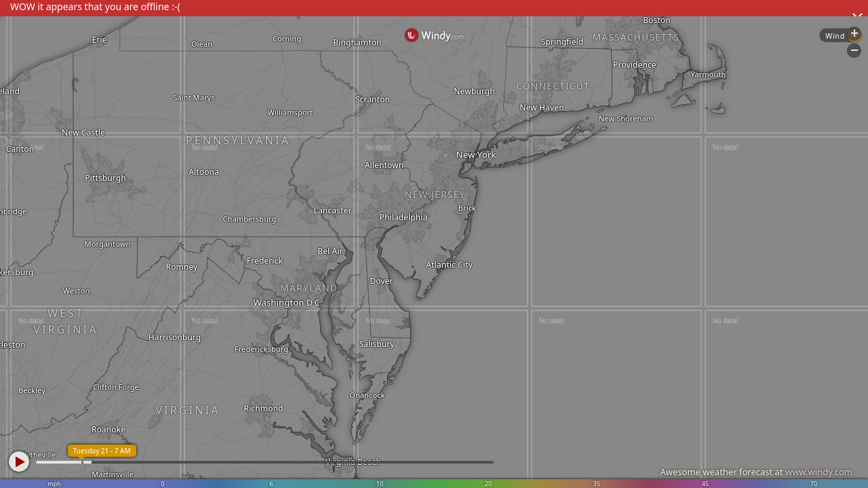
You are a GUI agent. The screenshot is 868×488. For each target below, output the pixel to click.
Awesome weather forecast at (756, 472)
